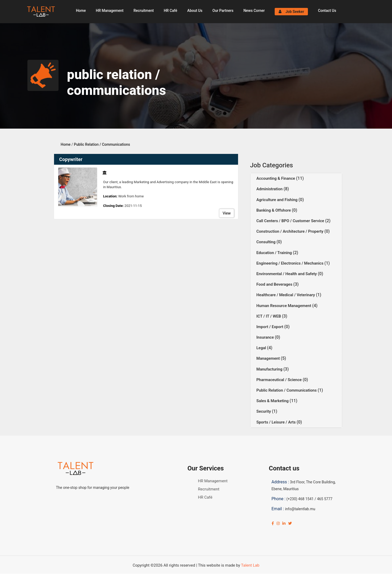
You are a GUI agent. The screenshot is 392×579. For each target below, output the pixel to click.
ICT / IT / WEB (269, 316)
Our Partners (223, 11)
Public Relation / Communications (102, 144)
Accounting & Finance (276, 178)
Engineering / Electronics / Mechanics (291, 263)
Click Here (131, 576)
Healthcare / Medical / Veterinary (286, 295)
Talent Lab (250, 565)
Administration (270, 189)
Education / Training (275, 253)
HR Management (110, 11)
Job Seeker (291, 12)
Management (269, 358)
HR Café (170, 11)
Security (264, 411)
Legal (262, 348)
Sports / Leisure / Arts (277, 422)
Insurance (266, 337)
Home (81, 11)
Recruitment (144, 11)
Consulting (267, 242)
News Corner (254, 11)
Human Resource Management (284, 306)
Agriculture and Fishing (278, 200)
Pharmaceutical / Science (280, 380)
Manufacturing (270, 369)
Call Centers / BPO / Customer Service (291, 221)
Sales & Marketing (273, 401)
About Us (195, 11)
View (226, 213)
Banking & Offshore (274, 210)
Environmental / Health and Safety (287, 274)
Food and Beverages (275, 284)
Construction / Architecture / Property (291, 231)
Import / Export (270, 327)
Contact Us (327, 11)
